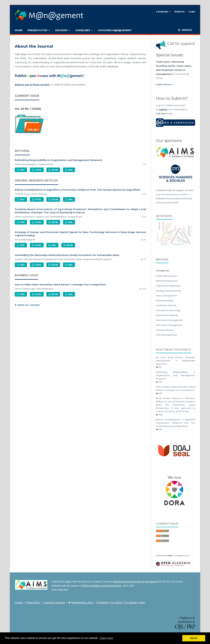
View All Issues (28, 305)
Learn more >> (164, 84)
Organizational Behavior (168, 286)
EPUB (54, 170)
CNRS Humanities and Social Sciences (102, 586)
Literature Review (165, 330)
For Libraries (131, 603)
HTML (38, 170)
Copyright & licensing (54, 603)
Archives (62, 30)
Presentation (38, 30)
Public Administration (167, 276)
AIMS (170, 556)
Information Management (169, 325)
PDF (22, 170)
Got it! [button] (194, 638)
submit (163, 109)
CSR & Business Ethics (166, 335)
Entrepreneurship (165, 301)
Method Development (167, 281)
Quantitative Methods (167, 315)
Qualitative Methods (166, 305)
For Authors (117, 603)
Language (163, 11)
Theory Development (166, 296)
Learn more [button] (106, 638)
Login (192, 11)
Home (19, 30)
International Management (169, 320)
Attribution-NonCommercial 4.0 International (135, 582)
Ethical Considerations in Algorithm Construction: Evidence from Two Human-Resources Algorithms (78, 190)
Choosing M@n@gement (115, 30)
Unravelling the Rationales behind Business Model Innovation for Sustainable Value (67, 255)
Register (180, 11)
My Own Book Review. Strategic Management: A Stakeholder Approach (176, 361)
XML (70, 170)
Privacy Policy (33, 603)
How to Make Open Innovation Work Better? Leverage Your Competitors (60, 285)
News (142, 603)
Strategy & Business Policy (169, 291)
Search (187, 30)
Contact (19, 603)
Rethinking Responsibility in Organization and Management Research (58, 160)
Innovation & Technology (168, 310)
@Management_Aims (82, 603)
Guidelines (83, 30)
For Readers (103, 603)
